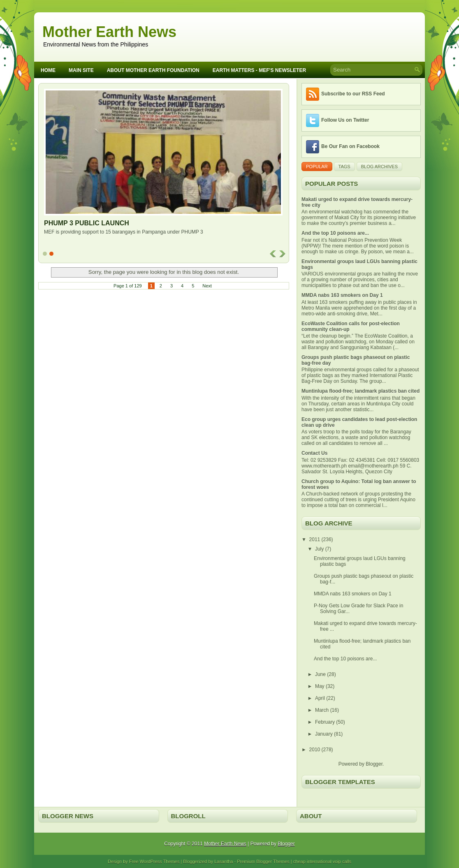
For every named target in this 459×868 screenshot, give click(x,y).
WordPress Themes (160, 861)
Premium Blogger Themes (263, 861)
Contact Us (314, 453)
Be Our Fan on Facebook (350, 146)
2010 (315, 750)
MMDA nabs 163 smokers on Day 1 (342, 295)
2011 (315, 539)
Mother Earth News (109, 32)
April (321, 698)
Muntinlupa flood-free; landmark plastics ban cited (360, 391)
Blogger (374, 764)
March (323, 710)
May (320, 686)
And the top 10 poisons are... (335, 233)
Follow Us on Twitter (345, 120)
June (321, 674)
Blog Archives (379, 167)
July (320, 549)
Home (48, 70)
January (325, 734)
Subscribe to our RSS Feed (353, 94)
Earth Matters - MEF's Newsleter (259, 70)
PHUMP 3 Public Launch (87, 223)
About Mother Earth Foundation (153, 70)
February (326, 722)
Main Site (81, 70)
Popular (317, 167)
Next (207, 286)
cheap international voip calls (322, 861)
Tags (344, 167)
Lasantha (224, 861)
